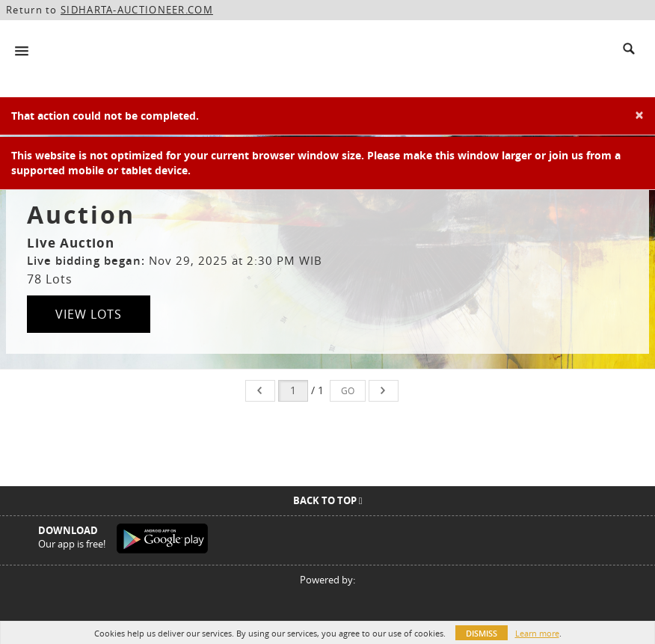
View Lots (89, 314)
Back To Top (328, 500)
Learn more (537, 633)
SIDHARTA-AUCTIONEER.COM (137, 10)
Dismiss (482, 633)
